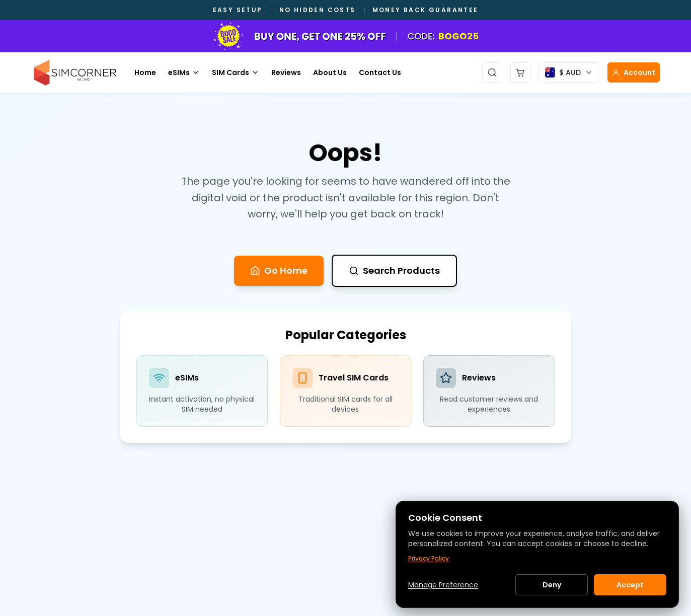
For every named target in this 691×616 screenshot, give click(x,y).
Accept (630, 585)
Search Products (394, 271)
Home (145, 72)
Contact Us (380, 72)
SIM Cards (236, 72)
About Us (330, 72)
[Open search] (492, 72)
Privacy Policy (429, 559)
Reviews (286, 72)
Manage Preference (443, 585)
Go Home (279, 271)
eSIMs (184, 72)
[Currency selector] (569, 72)
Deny (552, 585)
